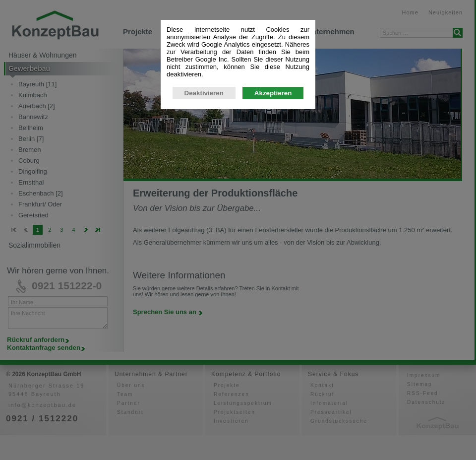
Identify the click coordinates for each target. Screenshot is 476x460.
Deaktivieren (204, 93)
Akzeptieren (273, 93)
